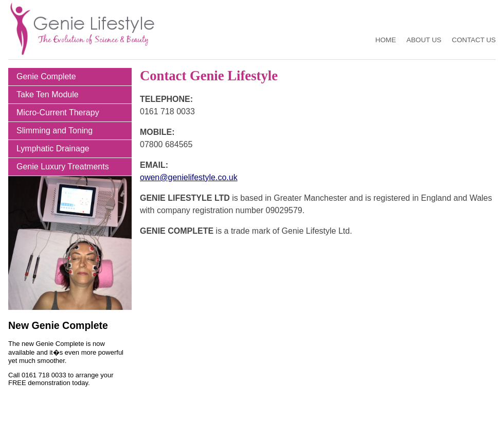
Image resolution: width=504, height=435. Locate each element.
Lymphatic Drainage (53, 149)
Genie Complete (46, 76)
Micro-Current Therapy (58, 112)
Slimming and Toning (55, 130)
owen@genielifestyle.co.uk (189, 177)
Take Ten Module (48, 94)
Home (386, 40)
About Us (424, 40)
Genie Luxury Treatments (63, 167)
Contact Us (474, 40)
